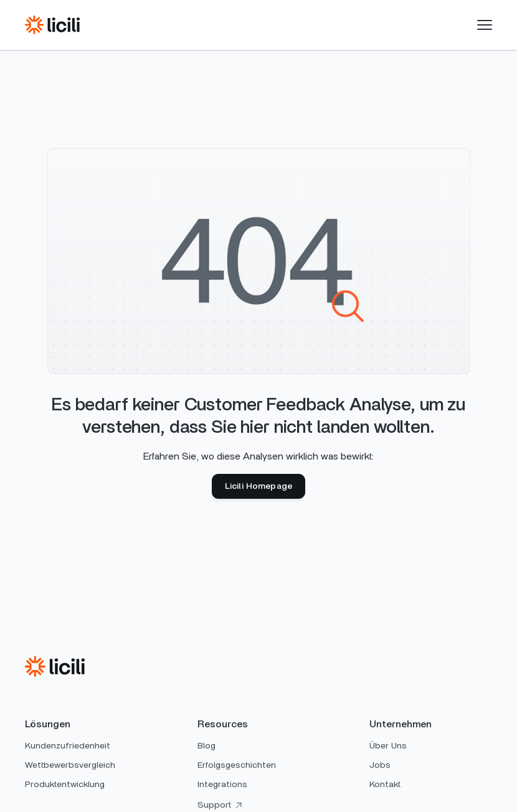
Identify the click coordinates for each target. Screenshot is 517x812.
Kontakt (385, 785)
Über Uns (388, 746)
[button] (485, 25)
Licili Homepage (258, 486)
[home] (52, 25)
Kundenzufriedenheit (68, 746)
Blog (206, 746)
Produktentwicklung (65, 785)
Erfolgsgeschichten (237, 765)
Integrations (222, 785)
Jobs (380, 765)
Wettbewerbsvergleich (70, 765)
